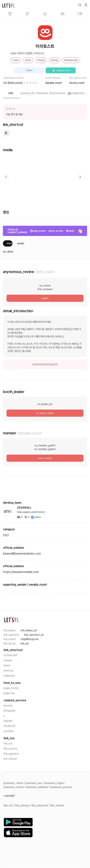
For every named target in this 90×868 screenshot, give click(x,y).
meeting (8, 671)
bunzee (8, 706)
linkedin (8, 721)
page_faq (9, 693)
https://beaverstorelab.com (21, 572)
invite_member (45, 458)
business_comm (14, 787)
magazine (9, 676)
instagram (9, 711)
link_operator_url (34, 635)
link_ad (25, 644)
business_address (37, 787)
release (8, 660)
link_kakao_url (29, 630)
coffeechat (10, 655)
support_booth (61, 70)
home (7, 665)
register (45, 298)
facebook (9, 726)
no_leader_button (45, 413)
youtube (9, 731)
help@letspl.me (30, 639)
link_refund (10, 759)
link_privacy (10, 749)
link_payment (11, 754)
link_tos (8, 743)
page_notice (11, 688)
